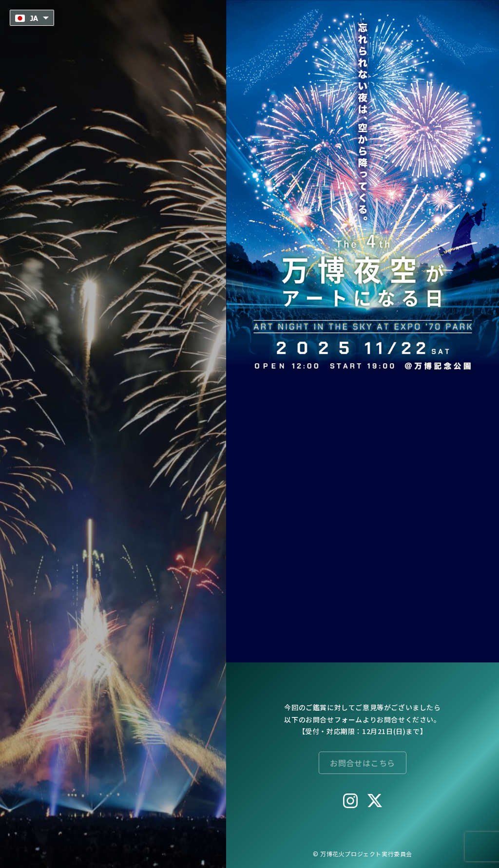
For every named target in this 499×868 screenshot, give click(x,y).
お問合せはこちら (363, 763)
